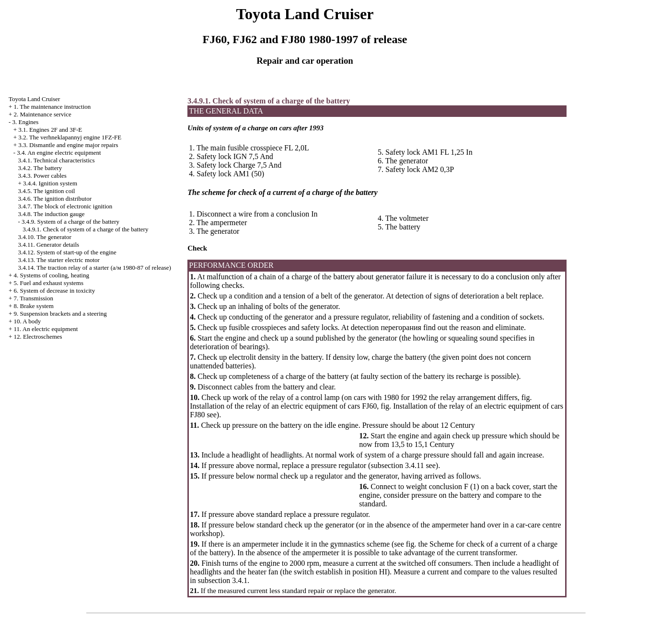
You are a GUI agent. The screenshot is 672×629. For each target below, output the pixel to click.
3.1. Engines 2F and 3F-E (50, 130)
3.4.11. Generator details (48, 245)
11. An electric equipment (46, 329)
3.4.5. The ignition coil (46, 191)
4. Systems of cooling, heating (52, 275)
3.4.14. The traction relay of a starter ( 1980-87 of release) (94, 268)
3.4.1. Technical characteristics (56, 160)
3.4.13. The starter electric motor (59, 260)
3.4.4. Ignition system (50, 183)
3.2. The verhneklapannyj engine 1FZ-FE (70, 137)
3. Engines (26, 122)
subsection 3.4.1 (223, 580)
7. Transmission (34, 298)
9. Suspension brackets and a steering (60, 314)
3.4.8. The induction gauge (51, 214)
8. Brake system (34, 306)
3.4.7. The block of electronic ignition (65, 206)
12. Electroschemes (38, 337)
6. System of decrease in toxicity (55, 291)
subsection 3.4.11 (397, 465)
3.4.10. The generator (44, 237)
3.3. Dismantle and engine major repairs (68, 145)
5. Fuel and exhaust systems (49, 283)
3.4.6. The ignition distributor (55, 199)
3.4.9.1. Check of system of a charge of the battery (85, 229)
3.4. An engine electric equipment (59, 153)
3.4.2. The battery (40, 168)
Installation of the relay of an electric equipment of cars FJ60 (283, 406)
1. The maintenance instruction (52, 107)
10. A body (28, 321)
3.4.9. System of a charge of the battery (70, 222)
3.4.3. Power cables (42, 176)
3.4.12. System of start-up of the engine (67, 252)
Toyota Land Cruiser (34, 99)
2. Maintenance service (43, 114)
